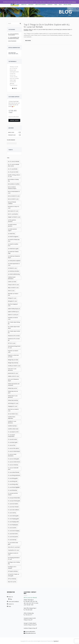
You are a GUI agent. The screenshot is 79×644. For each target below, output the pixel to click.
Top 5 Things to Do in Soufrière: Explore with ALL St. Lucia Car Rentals (47, 26)
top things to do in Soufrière (12, 567)
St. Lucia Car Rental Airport (14, 451)
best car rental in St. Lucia (14, 196)
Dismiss (74, 2)
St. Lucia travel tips (12, 540)
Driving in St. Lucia (12, 298)
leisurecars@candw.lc (30, 631)
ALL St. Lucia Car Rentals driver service (14, 165)
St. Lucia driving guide (13, 478)
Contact (50, 5)
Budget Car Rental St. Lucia (14, 217)
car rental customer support (12, 230)
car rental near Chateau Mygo (13, 252)
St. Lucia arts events (12, 439)
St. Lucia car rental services (14, 462)
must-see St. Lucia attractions (12, 369)
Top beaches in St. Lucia (13, 550)
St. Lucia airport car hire (13, 432)
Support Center (14, 120)
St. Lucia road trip (12, 513)
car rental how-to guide (13, 249)
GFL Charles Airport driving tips (14, 323)
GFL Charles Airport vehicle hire (14, 332)
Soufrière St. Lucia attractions (12, 422)
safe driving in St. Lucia (13, 403)
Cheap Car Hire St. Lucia (13, 285)
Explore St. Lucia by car (13, 315)
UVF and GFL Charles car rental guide (14, 575)
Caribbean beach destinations (12, 278)
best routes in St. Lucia (13, 211)
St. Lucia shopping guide (13, 519)
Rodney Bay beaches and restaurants (14, 385)
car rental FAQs (11, 234)
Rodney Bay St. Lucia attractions (13, 397)
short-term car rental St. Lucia (13, 410)
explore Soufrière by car (13, 312)
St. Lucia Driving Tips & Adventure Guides (14, 38)
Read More (28, 41)
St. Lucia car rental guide (13, 459)
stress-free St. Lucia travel (14, 547)
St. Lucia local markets (13, 504)
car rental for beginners (13, 237)
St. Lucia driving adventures (14, 475)
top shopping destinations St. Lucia (14, 558)
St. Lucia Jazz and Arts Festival (13, 494)
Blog (60, 5)
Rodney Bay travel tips (13, 400)
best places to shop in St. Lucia (14, 207)
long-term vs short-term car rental (13, 356)
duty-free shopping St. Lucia (13, 305)
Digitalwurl (56, 641)
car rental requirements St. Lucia (14, 264)
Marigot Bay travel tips (13, 363)
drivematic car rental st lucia (13, 294)
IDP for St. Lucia (12, 343)
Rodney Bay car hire (12, 388)
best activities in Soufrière (14, 184)
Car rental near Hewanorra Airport (14, 257)
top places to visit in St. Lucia (13, 554)
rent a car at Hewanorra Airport (13, 380)
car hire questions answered (12, 221)
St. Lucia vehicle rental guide (13, 543)
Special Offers (67, 5)
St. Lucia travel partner (13, 537)
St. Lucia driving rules (13, 481)
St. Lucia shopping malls (13, 522)
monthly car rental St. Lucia (14, 366)
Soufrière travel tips (12, 426)
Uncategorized (12, 41)
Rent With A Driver (41, 5)
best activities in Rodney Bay (13, 180)
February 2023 (14, 135)
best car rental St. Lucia (13, 199)
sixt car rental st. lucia (13, 414)
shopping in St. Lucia (13, 406)
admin (27, 29)
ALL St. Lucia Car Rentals (14, 161)
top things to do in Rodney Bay (14, 563)
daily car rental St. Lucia (13, 288)
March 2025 (14, 132)
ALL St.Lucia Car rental (13, 172)
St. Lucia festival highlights (14, 487)
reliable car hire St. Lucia (13, 376)
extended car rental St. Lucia (13, 318)
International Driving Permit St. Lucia (14, 347)
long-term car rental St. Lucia (13, 351)
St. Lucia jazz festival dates (14, 498)
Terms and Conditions (14, 601)
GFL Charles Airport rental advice (14, 327)
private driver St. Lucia (13, 373)
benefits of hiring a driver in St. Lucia (14, 176)
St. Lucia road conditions (13, 510)
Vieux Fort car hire (12, 582)
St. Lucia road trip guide (13, 516)
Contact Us (11, 604)
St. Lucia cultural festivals (14, 472)
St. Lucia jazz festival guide (14, 501)
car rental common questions (12, 225)
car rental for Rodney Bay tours (14, 240)
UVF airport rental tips (13, 571)
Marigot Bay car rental (13, 360)
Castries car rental (12, 282)
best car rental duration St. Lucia (14, 192)
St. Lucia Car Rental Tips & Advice (13, 34)
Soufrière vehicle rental (13, 429)
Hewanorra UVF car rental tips (14, 339)
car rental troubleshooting (14, 274)
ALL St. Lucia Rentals (13, 169)
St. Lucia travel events (13, 534)
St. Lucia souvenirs (12, 528)
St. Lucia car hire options (13, 448)
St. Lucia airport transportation (11, 436)
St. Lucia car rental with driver (13, 469)
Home (70, 15)
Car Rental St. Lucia (12, 268)
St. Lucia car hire (12, 445)
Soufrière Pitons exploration (12, 418)
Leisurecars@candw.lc (14, 117)
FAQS (56, 5)
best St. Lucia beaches (13, 214)
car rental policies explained (14, 261)
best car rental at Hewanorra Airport (12, 188)
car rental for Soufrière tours (13, 245)
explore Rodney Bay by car (14, 309)
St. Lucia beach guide (13, 442)
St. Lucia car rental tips (13, 465)
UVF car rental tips (12, 579)
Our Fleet (31, 5)
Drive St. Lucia (11, 291)
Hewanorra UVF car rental (14, 336)
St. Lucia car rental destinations (12, 455)
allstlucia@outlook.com (30, 633)
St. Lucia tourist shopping (14, 531)
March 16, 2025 (32, 29)
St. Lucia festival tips (12, 490)
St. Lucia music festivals (13, 507)
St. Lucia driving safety (13, 484)
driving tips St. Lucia (12, 301)
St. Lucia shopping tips (13, 525)
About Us (24, 5)
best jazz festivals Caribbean (12, 203)
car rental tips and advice (14, 271)
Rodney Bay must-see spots (13, 392)
